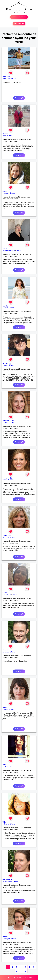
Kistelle (5, 306)
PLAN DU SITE (23, 977)
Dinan (5, 480)
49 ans (14, 595)
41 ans (10, 480)
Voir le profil (19, 98)
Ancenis (5, 423)
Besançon (6, 939)
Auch (4, 767)
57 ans (11, 308)
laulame (5, 937)
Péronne (6, 193)
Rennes (5, 365)
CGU (14, 977)
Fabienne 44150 (8, 421)
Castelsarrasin (8, 881)
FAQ (10, 977)
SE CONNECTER (19, 24)
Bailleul (5, 308)
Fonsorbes (6, 78)
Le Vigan (6, 537)
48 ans (13, 939)
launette (5, 707)
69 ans (18, 250)
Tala (4, 822)
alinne (5, 191)
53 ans (12, 193)
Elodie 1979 (7, 535)
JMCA (5, 249)
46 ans (12, 537)
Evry (4, 136)
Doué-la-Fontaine (9, 250)
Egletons (6, 824)
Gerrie (5, 593)
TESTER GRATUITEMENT (19, 17)
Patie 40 (6, 650)
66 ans (14, 78)
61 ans (10, 767)
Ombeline (6, 134)
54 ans (12, 423)
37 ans (12, 824)
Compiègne (7, 595)
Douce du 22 (7, 478)
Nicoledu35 (7, 363)
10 (25, 971)
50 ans (12, 709)
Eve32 (5, 765)
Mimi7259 (6, 77)
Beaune (5, 709)
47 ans (17, 881)
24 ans (12, 652)
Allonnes (6, 652)
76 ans (12, 365)
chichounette (7, 879)
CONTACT (33, 977)
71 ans (9, 136)
